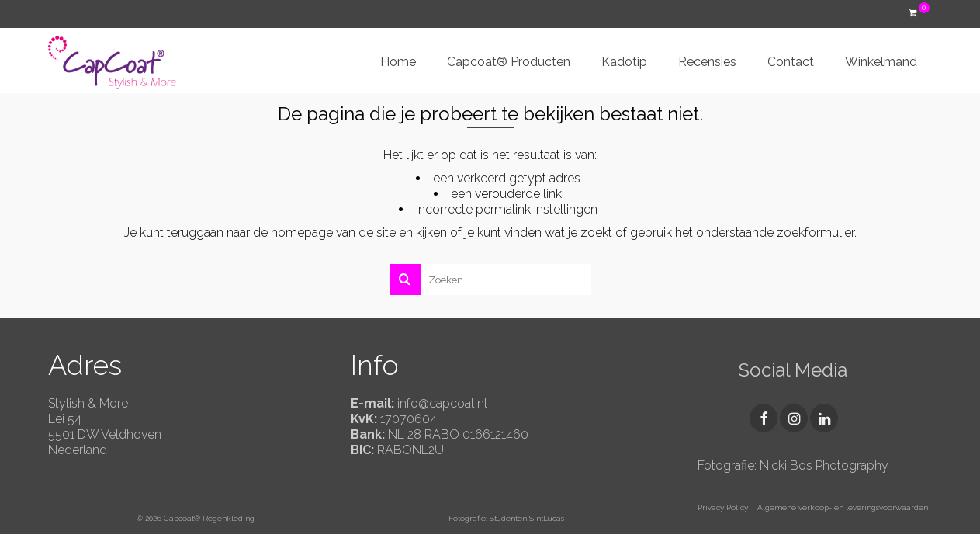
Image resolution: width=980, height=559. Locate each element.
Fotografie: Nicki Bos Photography (793, 465)
